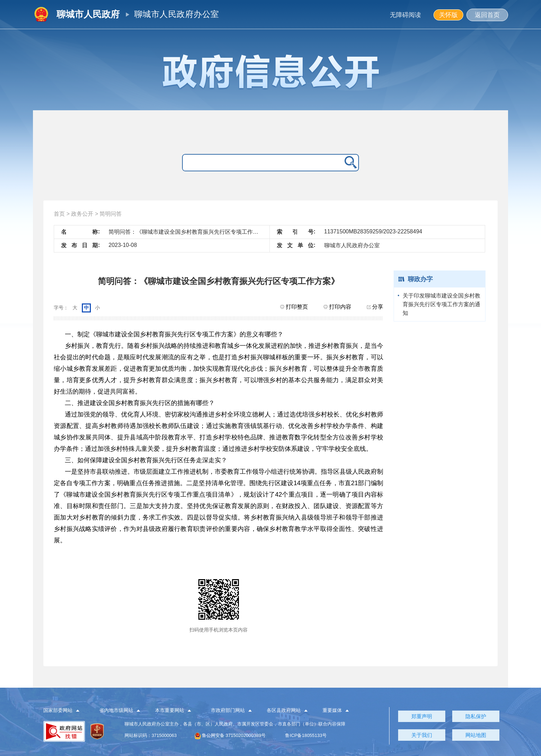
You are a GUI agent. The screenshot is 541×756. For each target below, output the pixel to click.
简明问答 (111, 214)
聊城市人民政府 (88, 14)
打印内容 (337, 307)
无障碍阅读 (405, 15)
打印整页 (294, 307)
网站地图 (476, 735)
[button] (65, 711)
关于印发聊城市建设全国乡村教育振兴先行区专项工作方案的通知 (441, 304)
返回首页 (487, 15)
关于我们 (422, 735)
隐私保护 (476, 716)
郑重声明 (422, 716)
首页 (59, 214)
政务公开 (82, 214)
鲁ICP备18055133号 (306, 735)
